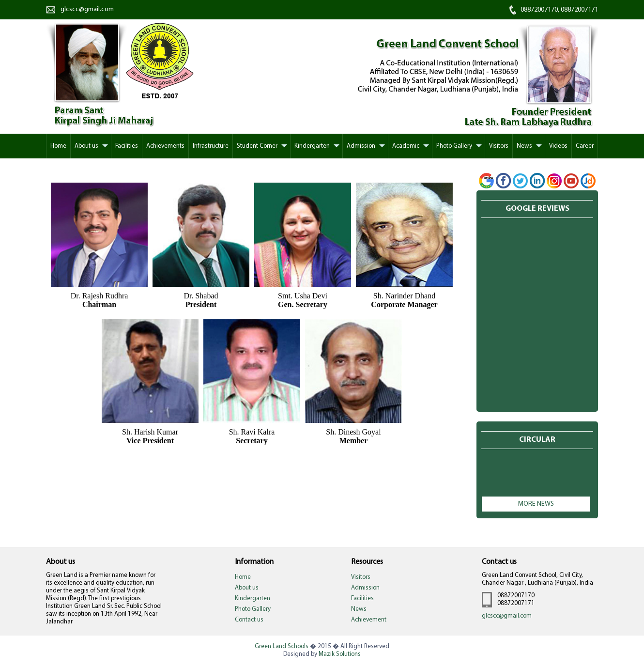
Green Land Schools (282, 646)
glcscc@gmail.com (87, 9)
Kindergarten (312, 146)
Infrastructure (211, 146)
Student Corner (257, 146)
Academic (406, 146)
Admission (361, 146)
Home (58, 146)
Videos (558, 146)
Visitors (499, 146)
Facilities (127, 146)
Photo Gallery (454, 146)
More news (536, 504)
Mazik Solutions (340, 654)
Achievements (165, 146)
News (524, 146)
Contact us (249, 620)
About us (86, 146)
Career (585, 146)
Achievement (369, 620)
